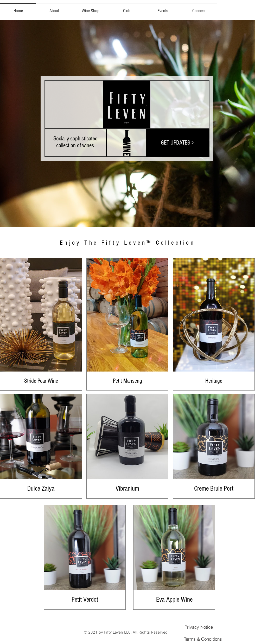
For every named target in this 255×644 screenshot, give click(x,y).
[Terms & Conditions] (203, 639)
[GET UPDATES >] (178, 143)
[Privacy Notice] (199, 627)
